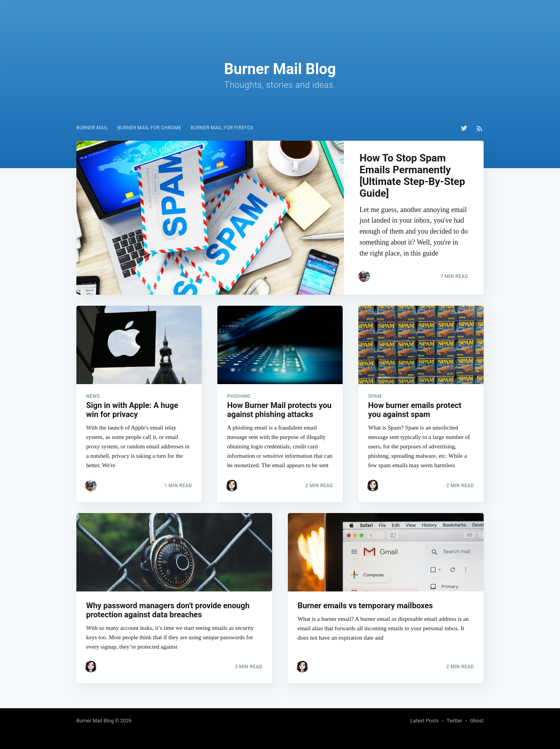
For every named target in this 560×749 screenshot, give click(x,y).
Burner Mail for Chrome (149, 128)
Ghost (477, 721)
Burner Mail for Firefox (222, 128)
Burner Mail (92, 128)
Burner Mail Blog (95, 721)
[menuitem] (92, 128)
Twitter (454, 721)
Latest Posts (425, 721)
